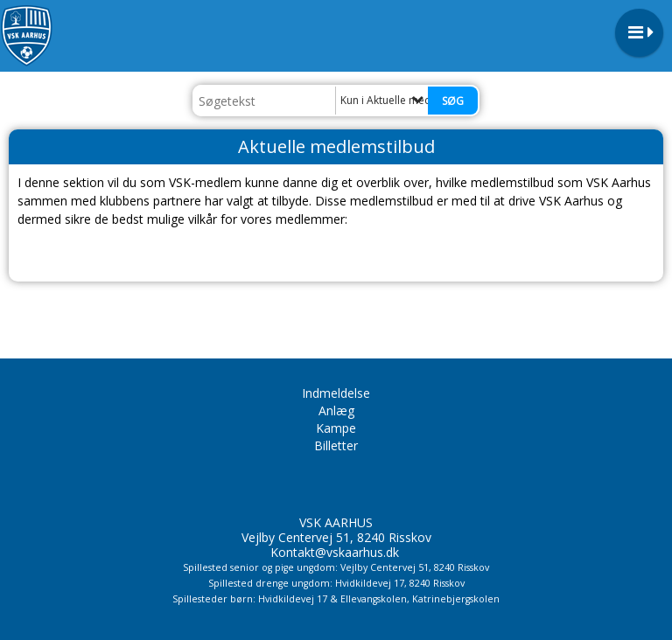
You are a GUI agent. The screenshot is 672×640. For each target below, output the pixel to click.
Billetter (336, 445)
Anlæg (336, 410)
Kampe (336, 428)
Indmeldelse (336, 393)
